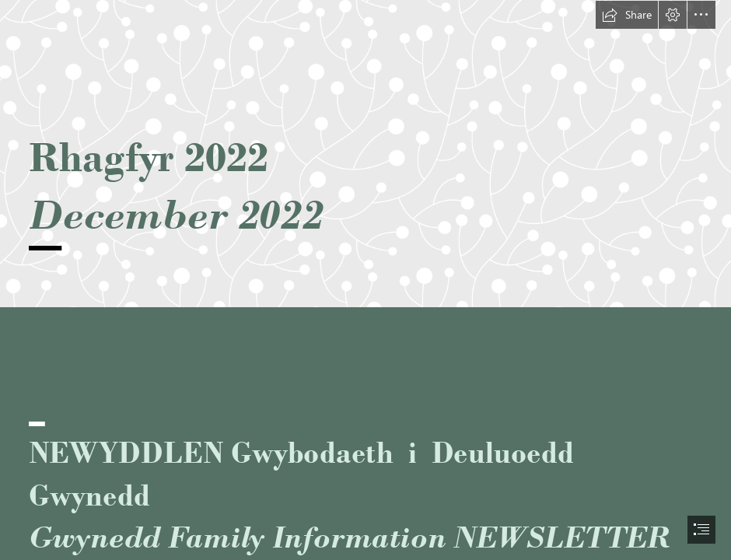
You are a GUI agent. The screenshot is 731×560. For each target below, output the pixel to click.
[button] (627, 15)
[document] (365, 280)
